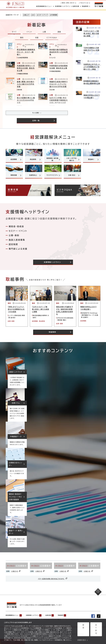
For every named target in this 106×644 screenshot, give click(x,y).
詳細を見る (82, 635)
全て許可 (96, 630)
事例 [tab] (22, 38)
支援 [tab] (37, 38)
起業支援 (56, 617)
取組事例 (70, 617)
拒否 (83, 630)
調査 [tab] (59, 32)
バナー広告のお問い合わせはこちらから (53, 581)
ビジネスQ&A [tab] (52, 38)
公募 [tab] (44, 32)
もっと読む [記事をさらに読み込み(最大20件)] (36, 113)
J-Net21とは (83, 3)
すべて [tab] (14, 32)
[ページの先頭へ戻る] (96, 596)
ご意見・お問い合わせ (67, 3)
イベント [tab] (29, 32)
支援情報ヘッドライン (37, 617)
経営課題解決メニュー (14, 617)
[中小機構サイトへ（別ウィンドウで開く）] (99, 5)
